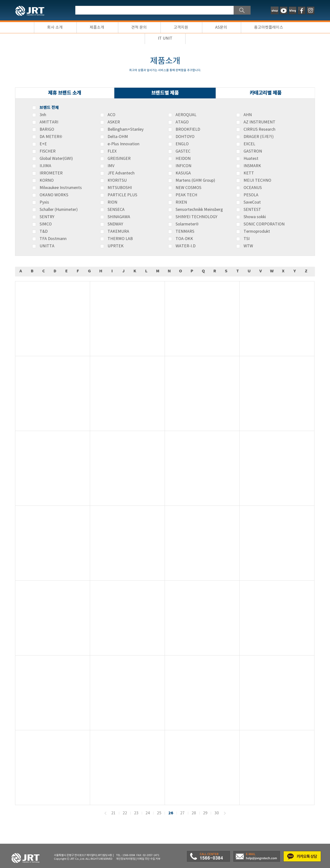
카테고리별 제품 (266, 93)
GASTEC (183, 151)
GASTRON (253, 151)
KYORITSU (117, 180)
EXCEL (249, 144)
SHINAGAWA (119, 217)
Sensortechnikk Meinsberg (199, 210)
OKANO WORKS (54, 195)
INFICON (183, 166)
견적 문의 (139, 27)
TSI (247, 239)
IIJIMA (45, 166)
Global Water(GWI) (56, 159)
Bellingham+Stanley (126, 129)
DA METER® (51, 137)
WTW (248, 246)
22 (125, 813)
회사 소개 (55, 27)
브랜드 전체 (49, 108)
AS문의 (221, 27)
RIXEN (181, 202)
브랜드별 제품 (165, 93)
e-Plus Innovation (123, 144)
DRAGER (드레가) (259, 137)
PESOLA (251, 195)
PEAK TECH (186, 195)
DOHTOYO (185, 137)
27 (182, 813)
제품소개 (97, 27)
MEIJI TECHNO (257, 180)
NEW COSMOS (188, 188)
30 (217, 813)
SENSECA (116, 210)
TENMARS (185, 232)
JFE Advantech (121, 173)
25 (159, 813)
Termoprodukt (257, 232)
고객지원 (181, 27)
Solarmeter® (187, 224)
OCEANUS (253, 188)
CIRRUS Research (259, 129)
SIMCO (46, 224)
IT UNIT (165, 38)
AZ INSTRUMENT (259, 122)
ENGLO (182, 144)
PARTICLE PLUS (122, 195)
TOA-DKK (184, 239)
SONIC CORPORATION (264, 224)
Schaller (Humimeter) (59, 210)
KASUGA (183, 173)
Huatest (251, 159)
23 (136, 813)
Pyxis (44, 202)
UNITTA (47, 246)
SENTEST (252, 210)
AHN (248, 115)
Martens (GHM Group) (195, 180)
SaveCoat (252, 202)
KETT (249, 173)
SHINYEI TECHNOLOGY (196, 217)
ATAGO (182, 122)
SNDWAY (115, 224)
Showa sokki (255, 217)
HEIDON (183, 159)
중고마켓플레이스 (269, 27)
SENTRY (47, 217)
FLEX (112, 151)
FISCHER (48, 151)
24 (148, 813)
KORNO (47, 180)
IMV (111, 166)
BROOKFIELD (188, 129)
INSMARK (252, 166)
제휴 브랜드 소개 (65, 93)
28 (194, 813)
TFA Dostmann (53, 239)
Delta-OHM (118, 137)
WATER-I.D (186, 246)
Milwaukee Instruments (61, 188)
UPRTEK (116, 246)
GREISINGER (119, 159)
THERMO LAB (120, 239)
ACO (111, 115)
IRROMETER (51, 173)
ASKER (114, 122)
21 (113, 813)
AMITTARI (49, 122)
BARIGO (47, 129)
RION (112, 202)
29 (205, 813)
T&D (44, 232)
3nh (43, 115)
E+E (43, 144)
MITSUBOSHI (120, 188)
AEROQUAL (186, 115)
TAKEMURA (118, 232)
